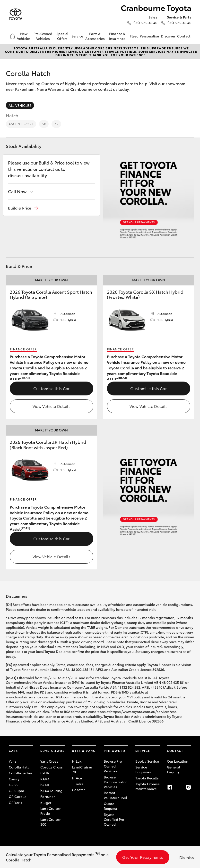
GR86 (13, 785)
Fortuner (48, 796)
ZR (56, 124)
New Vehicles (24, 36)
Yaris (13, 761)
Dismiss (187, 857)
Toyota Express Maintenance (148, 786)
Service (77, 36)
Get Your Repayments (143, 857)
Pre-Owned (115, 751)
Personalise (149, 36)
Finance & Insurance (117, 36)
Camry (14, 779)
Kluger (46, 803)
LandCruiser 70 (82, 769)
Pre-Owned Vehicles (43, 36)
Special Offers (62, 36)
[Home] (12, 36)
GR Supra (16, 791)
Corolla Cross (52, 767)
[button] (23, 208)
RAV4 (45, 779)
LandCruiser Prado (50, 811)
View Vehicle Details (52, 406)
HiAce (77, 778)
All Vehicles (20, 105)
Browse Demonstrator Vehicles (115, 782)
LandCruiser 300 (50, 822)
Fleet (134, 36)
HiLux (77, 761)
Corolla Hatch (20, 767)
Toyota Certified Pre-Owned (115, 819)
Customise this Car (52, 388)
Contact (184, 36)
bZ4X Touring (51, 791)
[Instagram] (188, 787)
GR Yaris (15, 803)
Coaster (78, 790)
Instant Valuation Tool (116, 795)
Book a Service (147, 761)
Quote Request (111, 806)
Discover (168, 36)
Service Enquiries (143, 769)
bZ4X (45, 785)
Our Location (178, 761)
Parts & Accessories (95, 36)
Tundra (78, 784)
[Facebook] (170, 787)
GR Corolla (18, 796)
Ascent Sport (21, 124)
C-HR (45, 773)
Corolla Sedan (20, 773)
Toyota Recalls (147, 778)
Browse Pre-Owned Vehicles (114, 766)
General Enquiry (174, 769)
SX (44, 124)
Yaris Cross (49, 761)
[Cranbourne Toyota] (16, 14)
